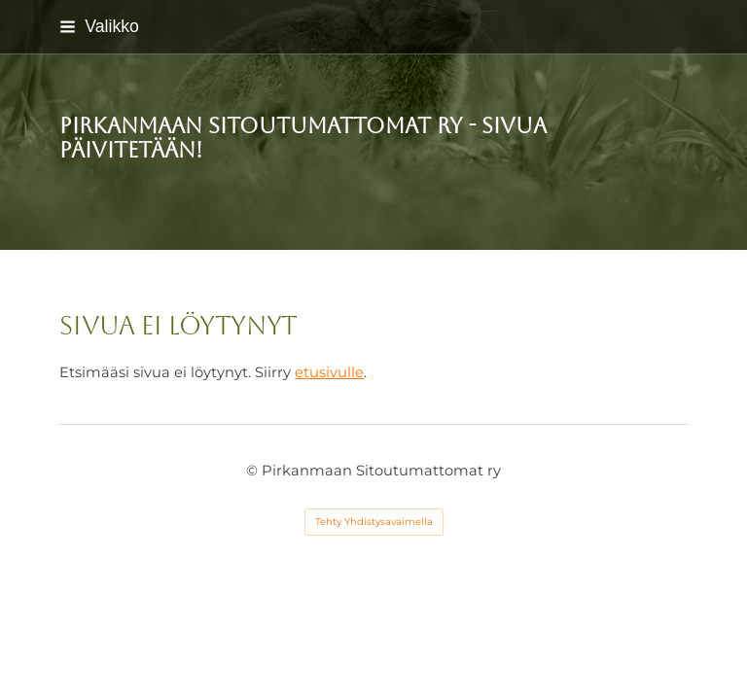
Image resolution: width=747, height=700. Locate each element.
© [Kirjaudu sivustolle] (254, 471)
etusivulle (329, 372)
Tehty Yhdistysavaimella (374, 522)
